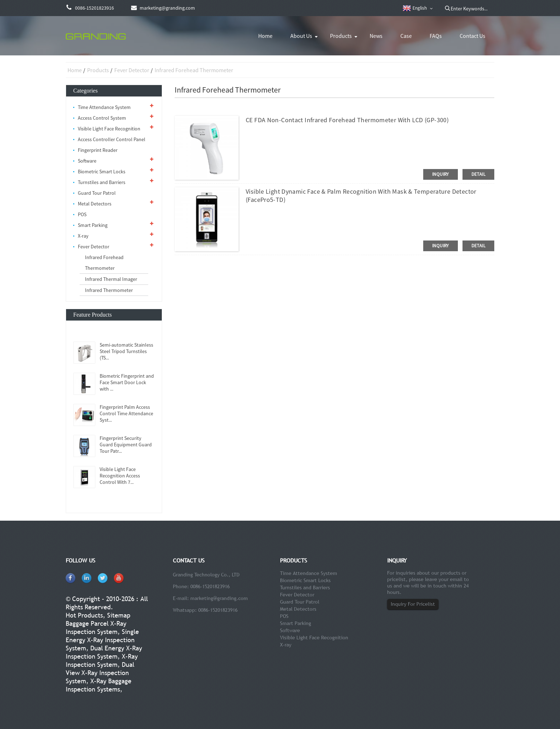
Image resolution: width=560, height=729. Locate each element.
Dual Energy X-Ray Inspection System (104, 652)
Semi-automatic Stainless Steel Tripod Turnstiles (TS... (126, 351)
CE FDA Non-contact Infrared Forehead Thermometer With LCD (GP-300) (347, 120)
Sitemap (119, 615)
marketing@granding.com (219, 598)
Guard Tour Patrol (97, 193)
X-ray (83, 236)
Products (341, 36)
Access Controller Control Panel (112, 139)
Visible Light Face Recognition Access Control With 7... (120, 476)
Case (406, 36)
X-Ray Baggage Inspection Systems (99, 685)
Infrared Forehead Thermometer (194, 70)
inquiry (441, 174)
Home (265, 36)
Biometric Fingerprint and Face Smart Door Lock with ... (127, 382)
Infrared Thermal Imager (111, 279)
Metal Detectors (95, 204)
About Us (301, 36)
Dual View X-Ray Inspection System (100, 673)
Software (87, 161)
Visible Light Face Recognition (109, 129)
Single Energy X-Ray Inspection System (102, 640)
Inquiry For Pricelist (413, 604)
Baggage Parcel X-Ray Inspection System (96, 628)
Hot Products (84, 615)
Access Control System (102, 118)
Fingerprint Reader (98, 150)
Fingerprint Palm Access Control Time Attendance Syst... (126, 413)
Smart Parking (93, 225)
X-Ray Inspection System (102, 660)
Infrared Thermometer (109, 290)
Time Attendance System (104, 107)
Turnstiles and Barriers (102, 182)
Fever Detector (132, 70)
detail (478, 174)
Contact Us (472, 36)
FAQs (436, 36)
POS (82, 214)
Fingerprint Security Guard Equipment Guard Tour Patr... (126, 445)
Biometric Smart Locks (102, 172)
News (376, 36)
